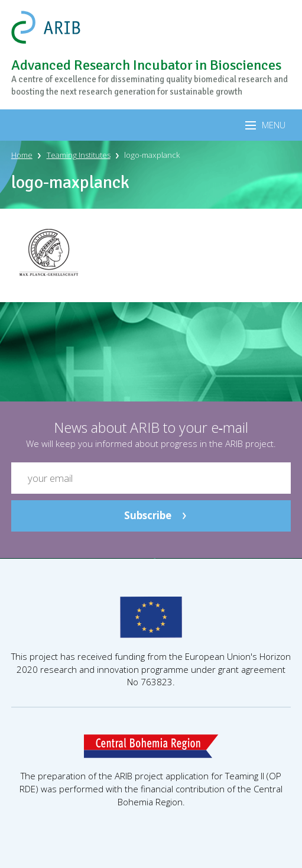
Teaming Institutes (79, 155)
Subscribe (148, 515)
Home (22, 155)
